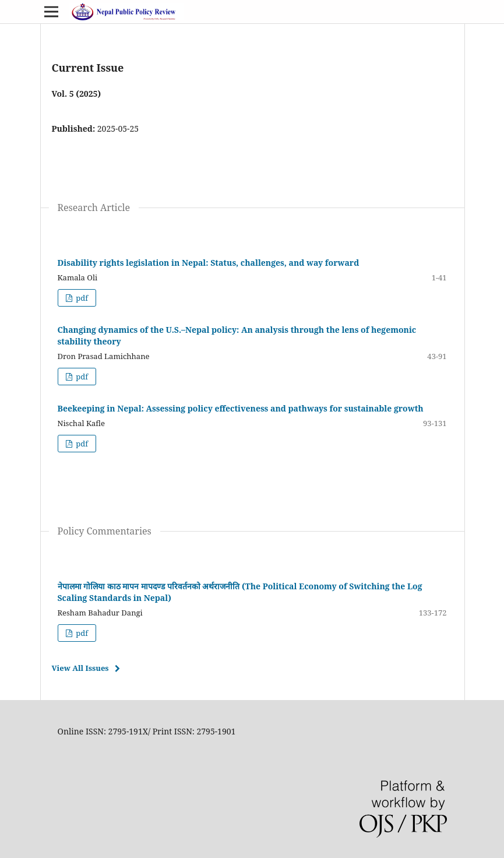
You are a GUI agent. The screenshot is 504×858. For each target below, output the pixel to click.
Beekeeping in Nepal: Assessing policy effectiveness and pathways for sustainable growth (241, 408)
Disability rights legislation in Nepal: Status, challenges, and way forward (209, 263)
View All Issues (80, 668)
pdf (81, 298)
